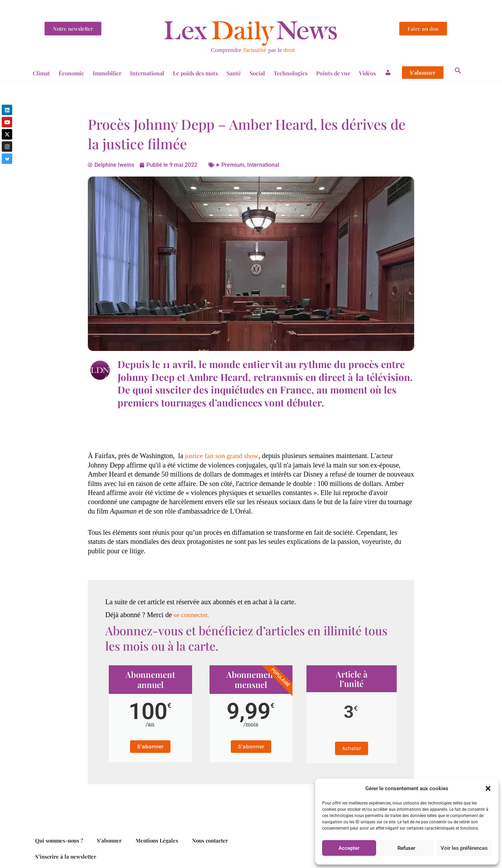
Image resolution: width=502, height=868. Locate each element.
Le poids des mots (195, 73)
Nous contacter (210, 840)
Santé (234, 73)
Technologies (291, 73)
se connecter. (192, 615)
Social (257, 73)
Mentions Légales (157, 840)
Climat (41, 73)
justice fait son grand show (221, 456)
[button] (488, 788)
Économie (71, 73)
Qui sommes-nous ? (59, 840)
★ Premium (230, 165)
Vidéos (367, 73)
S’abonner (423, 73)
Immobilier (107, 73)
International (147, 73)
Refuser (406, 848)
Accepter (349, 848)
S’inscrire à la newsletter (66, 856)
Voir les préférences (464, 848)
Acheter (352, 748)
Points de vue (333, 73)
